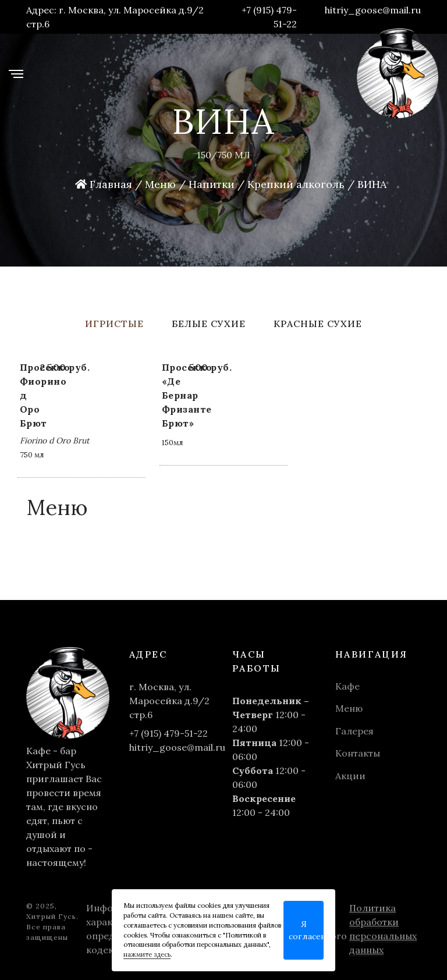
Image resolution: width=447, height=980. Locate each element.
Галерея (354, 731)
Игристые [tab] (114, 324)
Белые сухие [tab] (209, 324)
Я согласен (306, 930)
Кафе (347, 686)
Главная (104, 184)
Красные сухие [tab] (318, 324)
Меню (160, 184)
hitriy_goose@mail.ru (373, 10)
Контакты (358, 753)
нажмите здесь (147, 954)
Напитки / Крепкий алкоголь (267, 184)
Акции (350, 776)
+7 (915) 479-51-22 (269, 17)
